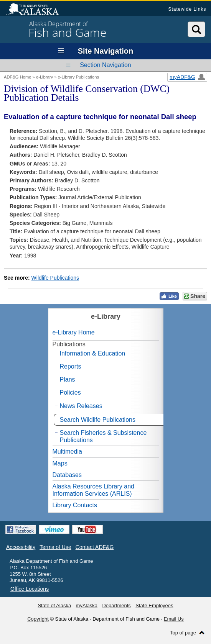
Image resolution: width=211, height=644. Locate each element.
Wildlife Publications (55, 278)
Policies (70, 392)
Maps (60, 463)
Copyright (38, 619)
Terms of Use (55, 547)
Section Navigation (105, 65)
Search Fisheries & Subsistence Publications (103, 436)
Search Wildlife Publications (98, 420)
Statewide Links (187, 9)
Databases (67, 475)
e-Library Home (74, 332)
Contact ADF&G (95, 547)
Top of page (183, 633)
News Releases (81, 406)
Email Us (174, 619)
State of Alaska (36, 10)
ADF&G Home (18, 77)
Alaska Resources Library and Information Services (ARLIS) (93, 490)
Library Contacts (75, 505)
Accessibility (21, 547)
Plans (68, 379)
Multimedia (67, 451)
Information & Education (93, 353)
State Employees (154, 605)
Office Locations (30, 589)
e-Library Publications (79, 77)
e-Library (45, 77)
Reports (71, 366)
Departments (116, 605)
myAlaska (87, 605)
